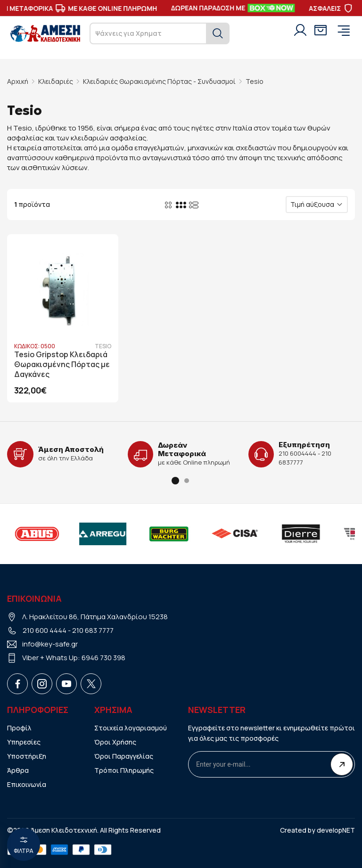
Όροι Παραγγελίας (124, 756)
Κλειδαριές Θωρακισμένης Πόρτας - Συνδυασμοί (159, 81)
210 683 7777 (93, 630)
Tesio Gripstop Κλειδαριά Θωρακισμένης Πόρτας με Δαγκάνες (62, 364)
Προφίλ (19, 728)
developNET (336, 830)
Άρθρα (18, 770)
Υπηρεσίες (24, 742)
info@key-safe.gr (50, 644)
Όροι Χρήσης (115, 742)
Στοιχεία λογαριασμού (131, 728)
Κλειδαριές (56, 81)
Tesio (255, 81)
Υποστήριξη (27, 756)
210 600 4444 (45, 630)
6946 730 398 (103, 658)
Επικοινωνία (27, 784)
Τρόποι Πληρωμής (124, 770)
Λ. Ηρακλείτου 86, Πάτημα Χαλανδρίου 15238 (95, 617)
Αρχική (18, 81)
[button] (175, 481)
